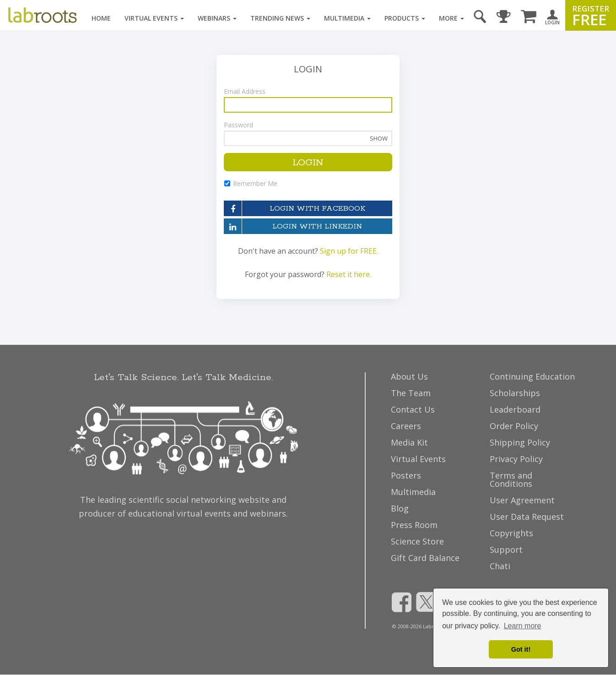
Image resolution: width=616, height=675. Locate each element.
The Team (411, 393)
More (451, 18)
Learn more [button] (523, 626)
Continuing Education (532, 376)
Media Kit (409, 442)
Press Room (414, 525)
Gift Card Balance (425, 558)
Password (238, 125)
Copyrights (511, 533)
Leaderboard (515, 409)
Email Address (245, 91)
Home (101, 18)
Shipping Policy (520, 442)
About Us (409, 376)
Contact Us (413, 409)
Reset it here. (349, 274)
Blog (400, 508)
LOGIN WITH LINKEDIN (293, 226)
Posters (406, 475)
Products (405, 18)
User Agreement (522, 500)
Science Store (417, 541)
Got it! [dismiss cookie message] (521, 649)
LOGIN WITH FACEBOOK (294, 208)
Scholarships (515, 393)
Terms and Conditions (511, 479)
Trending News (280, 18)
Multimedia (347, 18)
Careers (406, 426)
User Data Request (527, 517)
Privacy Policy (516, 459)
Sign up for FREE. (349, 251)
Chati (500, 566)
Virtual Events (154, 18)
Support (506, 550)
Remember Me (251, 183)
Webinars (217, 18)
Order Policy (514, 426)
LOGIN (308, 163)
